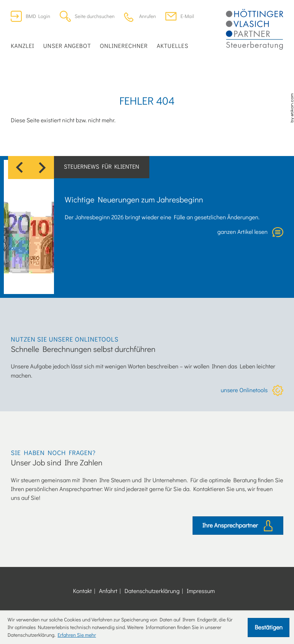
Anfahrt (108, 591)
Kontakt (82, 591)
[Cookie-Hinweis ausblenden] (269, 628)
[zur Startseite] (255, 30)
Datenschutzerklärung (152, 591)
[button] (140, 16)
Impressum (201, 591)
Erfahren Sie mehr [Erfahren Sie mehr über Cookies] (77, 635)
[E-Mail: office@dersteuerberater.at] (180, 16)
